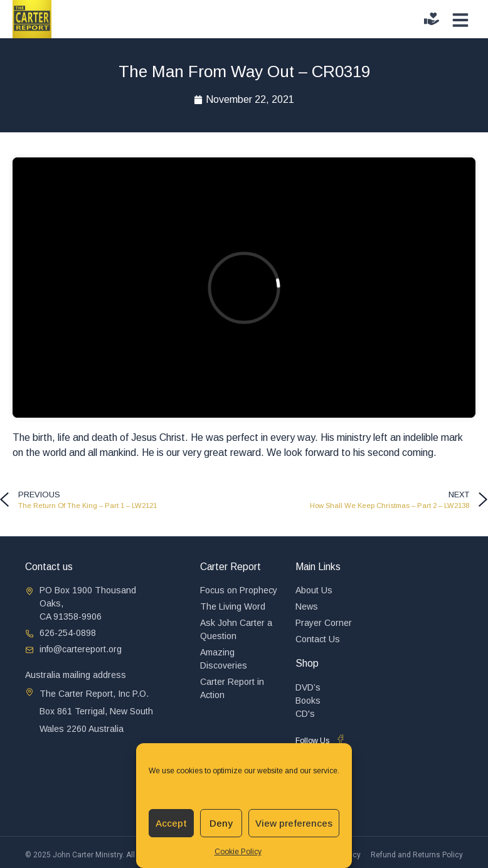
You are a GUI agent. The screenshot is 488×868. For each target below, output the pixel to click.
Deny (221, 823)
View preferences (294, 823)
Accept (171, 823)
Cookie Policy (238, 852)
